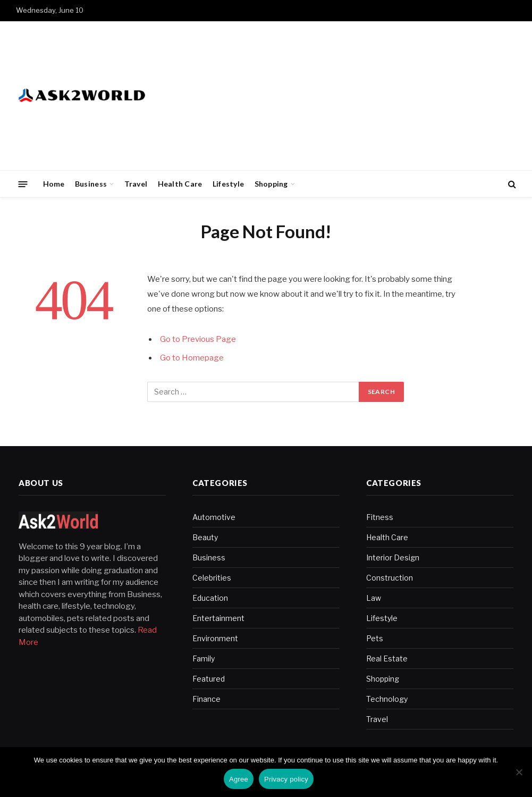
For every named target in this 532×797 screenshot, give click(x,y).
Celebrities (212, 578)
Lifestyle (229, 184)
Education (210, 598)
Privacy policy (286, 779)
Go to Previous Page (198, 339)
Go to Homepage (192, 358)
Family (204, 658)
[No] (519, 772)
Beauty (205, 537)
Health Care (180, 184)
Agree (239, 779)
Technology (387, 699)
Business (91, 184)
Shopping (271, 184)
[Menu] (23, 184)
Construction (390, 578)
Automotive (214, 517)
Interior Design (393, 557)
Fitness (380, 517)
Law (374, 598)
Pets (375, 638)
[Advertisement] (323, 96)
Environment (215, 638)
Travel (136, 184)
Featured (209, 679)
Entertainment (218, 618)
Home (54, 184)
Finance (206, 699)
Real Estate (387, 658)
